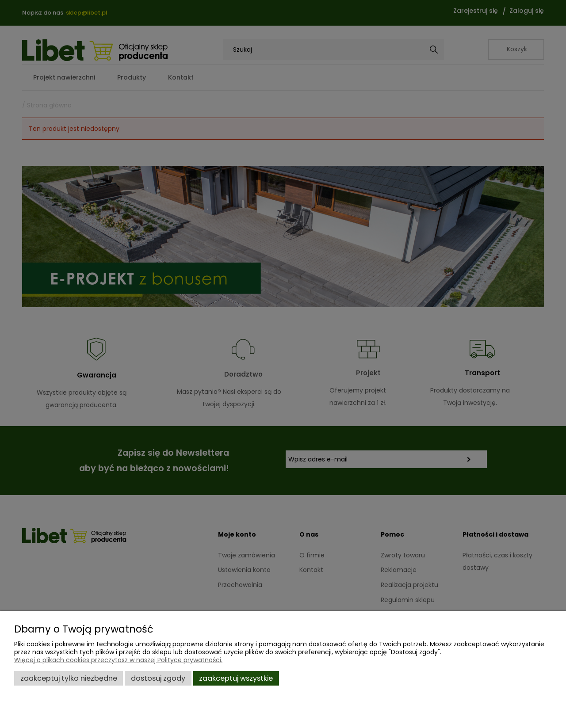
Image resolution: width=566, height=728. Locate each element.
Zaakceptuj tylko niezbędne (69, 678)
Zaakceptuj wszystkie (236, 678)
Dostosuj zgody (158, 678)
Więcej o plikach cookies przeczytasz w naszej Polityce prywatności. (118, 660)
